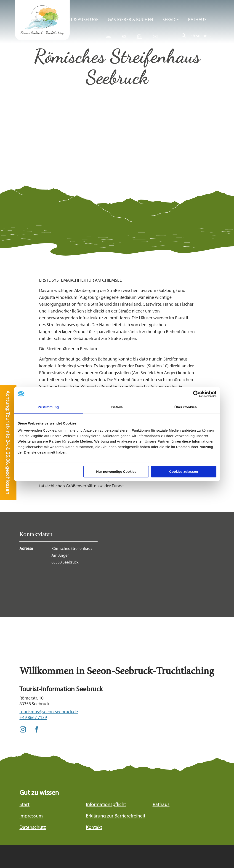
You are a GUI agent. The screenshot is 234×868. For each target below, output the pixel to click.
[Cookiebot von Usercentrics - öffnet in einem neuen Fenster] (196, 394)
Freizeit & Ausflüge (77, 19)
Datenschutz (33, 827)
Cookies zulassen (184, 471)
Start (24, 804)
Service (171, 19)
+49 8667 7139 (33, 717)
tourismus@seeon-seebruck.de (49, 712)
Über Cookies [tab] (186, 407)
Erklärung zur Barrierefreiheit (116, 816)
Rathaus (197, 19)
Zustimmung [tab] (49, 407)
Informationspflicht (106, 804)
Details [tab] (117, 407)
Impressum (31, 816)
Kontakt (94, 827)
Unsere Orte (33, 19)
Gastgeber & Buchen (131, 19)
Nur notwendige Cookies (116, 471)
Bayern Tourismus (192, 848)
